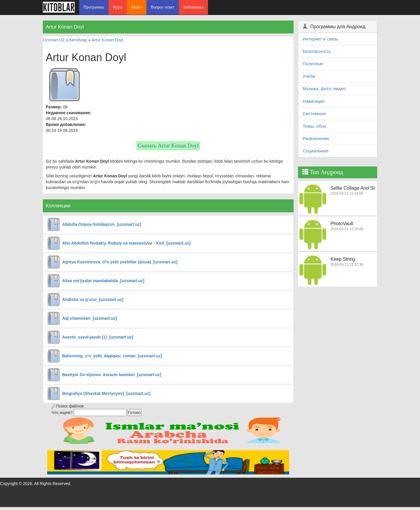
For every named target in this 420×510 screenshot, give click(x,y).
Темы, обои (314, 126)
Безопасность (317, 51)
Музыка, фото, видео (324, 89)
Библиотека (193, 7)
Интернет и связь (320, 39)
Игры (118, 7)
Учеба (309, 76)
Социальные (316, 151)
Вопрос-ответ (163, 7)
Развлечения (316, 138)
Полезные (313, 64)
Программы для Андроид (334, 27)
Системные (314, 113)
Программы (94, 7)
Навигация (314, 101)
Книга (136, 7)
